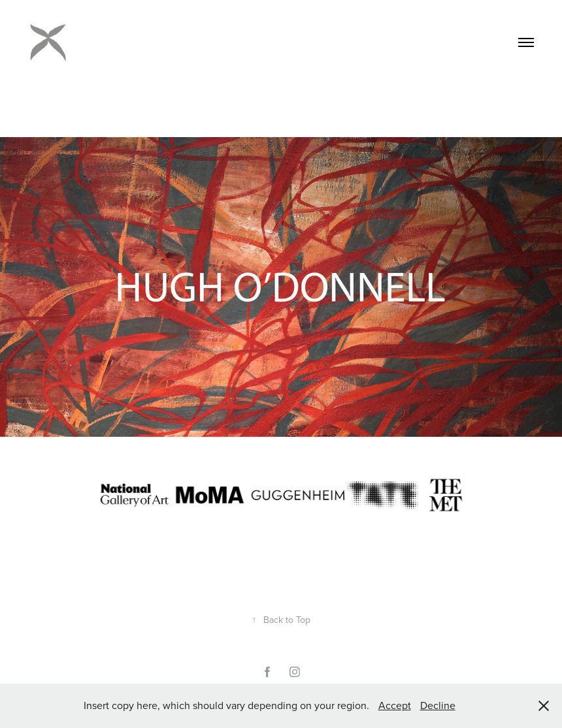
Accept (395, 705)
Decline (438, 705)
